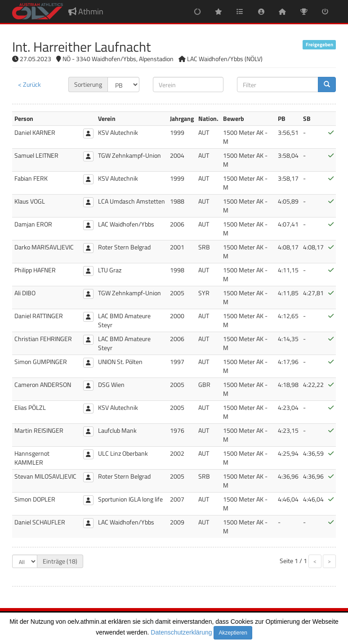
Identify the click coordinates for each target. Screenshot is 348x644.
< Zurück (29, 84)
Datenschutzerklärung (181, 632)
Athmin (86, 11)
